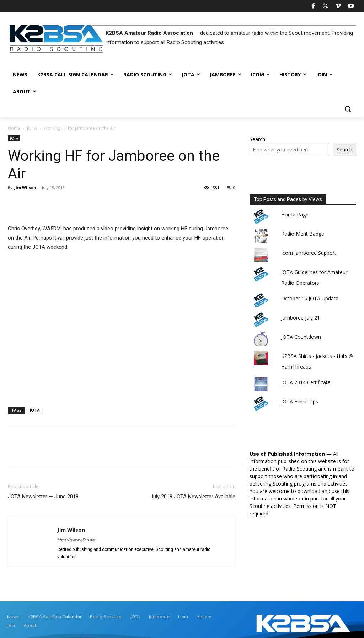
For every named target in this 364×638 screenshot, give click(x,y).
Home (14, 128)
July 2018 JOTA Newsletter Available (193, 497)
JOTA (32, 128)
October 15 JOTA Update (310, 298)
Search (257, 139)
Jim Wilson (25, 187)
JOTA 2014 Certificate (306, 382)
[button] (348, 109)
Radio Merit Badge (303, 234)
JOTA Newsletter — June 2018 (43, 497)
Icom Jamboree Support (309, 253)
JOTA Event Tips (300, 401)
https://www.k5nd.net (76, 540)
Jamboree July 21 (301, 318)
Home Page (295, 215)
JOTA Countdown (301, 337)
